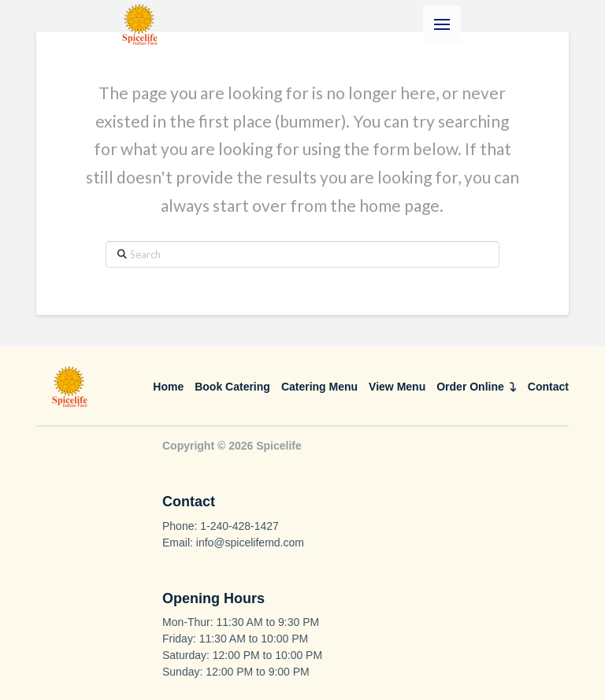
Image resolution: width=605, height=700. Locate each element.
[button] (442, 24)
